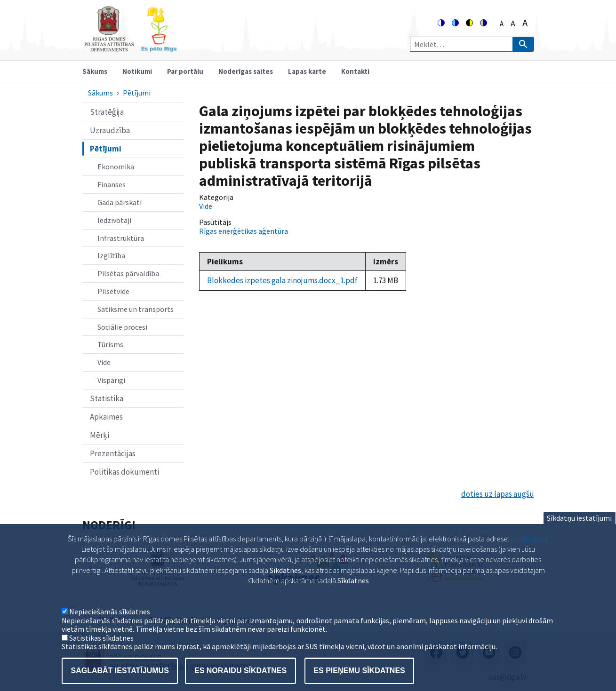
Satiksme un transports (136, 309)
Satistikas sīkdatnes (101, 652)
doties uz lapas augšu (498, 494)
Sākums (95, 71)
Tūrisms (110, 344)
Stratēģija (107, 112)
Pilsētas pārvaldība (128, 273)
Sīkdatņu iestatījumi (579, 532)
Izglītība (111, 255)
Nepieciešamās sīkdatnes (110, 626)
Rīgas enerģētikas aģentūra (244, 231)
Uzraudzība (110, 130)
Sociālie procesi (122, 327)
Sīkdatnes (353, 595)
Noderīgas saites (246, 71)
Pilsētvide (113, 291)
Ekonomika (116, 167)
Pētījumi (137, 93)
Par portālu (185, 71)
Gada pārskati (120, 202)
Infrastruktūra (121, 238)
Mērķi (100, 435)
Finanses (112, 184)
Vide (104, 362)
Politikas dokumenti (124, 472)
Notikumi (137, 71)
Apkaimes (106, 417)
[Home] (130, 48)
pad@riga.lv (529, 553)
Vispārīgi (111, 380)
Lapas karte (307, 71)
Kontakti (355, 71)
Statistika (107, 398)
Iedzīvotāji (114, 220)
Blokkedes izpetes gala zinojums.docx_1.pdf (282, 280)
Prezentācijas (113, 453)
